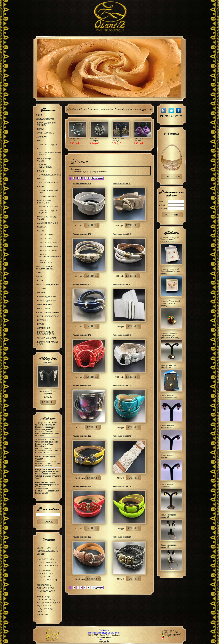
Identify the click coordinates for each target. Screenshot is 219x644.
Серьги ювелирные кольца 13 (169, 546)
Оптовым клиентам (128, 109)
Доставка (106, 109)
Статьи (48, 540)
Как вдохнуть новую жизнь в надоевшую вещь (48, 562)
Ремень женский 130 (122, 486)
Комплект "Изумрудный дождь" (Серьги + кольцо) (170, 303)
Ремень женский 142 (82, 335)
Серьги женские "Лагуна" (167, 456)
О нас (83, 109)
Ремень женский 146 (82, 234)
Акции (147, 109)
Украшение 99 (127, 139)
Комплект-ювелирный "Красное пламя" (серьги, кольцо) (170, 239)
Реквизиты (104, 630)
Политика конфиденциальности (104, 633)
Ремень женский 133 (82, 436)
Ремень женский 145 (122, 234)
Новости (48, 418)
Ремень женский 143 (122, 285)
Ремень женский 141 (122, 335)
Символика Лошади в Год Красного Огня (46, 588)
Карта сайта (104, 642)
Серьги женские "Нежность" (167, 486)
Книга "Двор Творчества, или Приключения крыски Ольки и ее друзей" (46, 426)
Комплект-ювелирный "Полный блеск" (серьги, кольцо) (171, 271)
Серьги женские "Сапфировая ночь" (169, 397)
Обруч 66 (81, 139)
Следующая (97, 178)
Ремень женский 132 (122, 436)
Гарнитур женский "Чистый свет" (168, 366)
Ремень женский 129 (82, 537)
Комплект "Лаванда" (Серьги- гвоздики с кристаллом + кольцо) (170, 335)
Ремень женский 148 (82, 184)
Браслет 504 (148, 139)
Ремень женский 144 (82, 285)
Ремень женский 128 (122, 537)
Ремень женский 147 (122, 184)
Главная (72, 109)
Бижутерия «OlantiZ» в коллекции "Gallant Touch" (47, 471)
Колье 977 (103, 139)
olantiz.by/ (104, 640)
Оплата (93, 109)
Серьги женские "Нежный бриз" (167, 427)
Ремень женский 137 (82, 385)
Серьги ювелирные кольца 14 (169, 516)
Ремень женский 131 (82, 486)
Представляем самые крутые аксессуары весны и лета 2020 (47, 484)
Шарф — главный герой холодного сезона (48, 551)
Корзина (171, 134)
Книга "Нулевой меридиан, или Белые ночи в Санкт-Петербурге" (47, 443)
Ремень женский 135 (122, 385)
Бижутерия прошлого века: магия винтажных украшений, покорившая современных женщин (48, 606)
